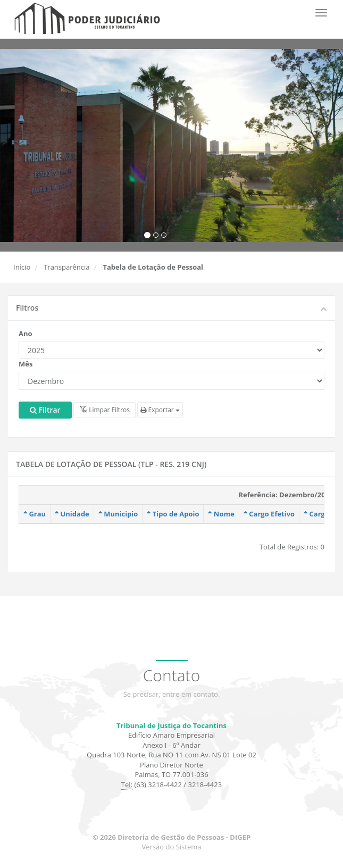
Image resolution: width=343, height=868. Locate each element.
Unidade (72, 514)
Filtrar (45, 410)
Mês (26, 364)
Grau (35, 514)
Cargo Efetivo (269, 514)
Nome (221, 514)
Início (22, 267)
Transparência (66, 267)
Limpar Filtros (104, 410)
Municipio (118, 514)
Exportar (160, 410)
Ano (26, 333)
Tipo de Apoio (173, 514)
